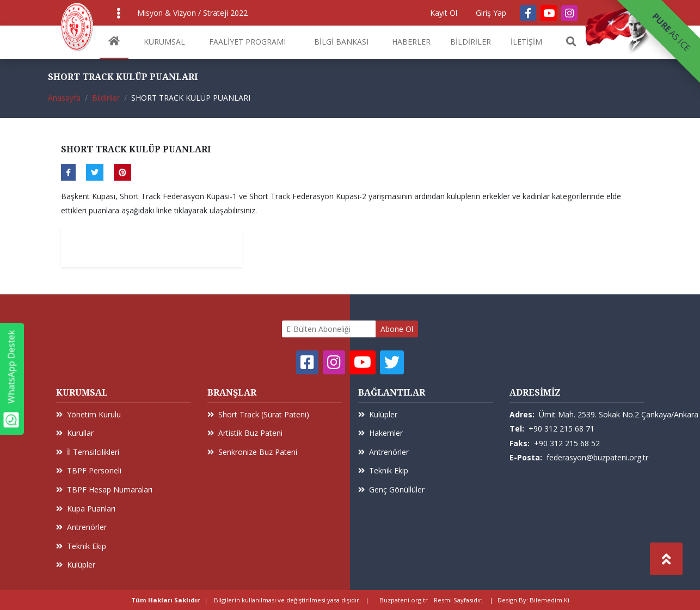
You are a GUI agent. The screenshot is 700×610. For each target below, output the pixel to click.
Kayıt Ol (444, 13)
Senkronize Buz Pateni (252, 452)
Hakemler (380, 433)
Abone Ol (397, 329)
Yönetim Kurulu (88, 414)
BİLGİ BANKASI (341, 42)
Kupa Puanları (86, 509)
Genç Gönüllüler (391, 489)
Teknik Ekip (81, 546)
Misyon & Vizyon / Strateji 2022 (192, 13)
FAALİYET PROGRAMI (247, 42)
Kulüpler (76, 565)
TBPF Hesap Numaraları (104, 489)
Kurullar (75, 433)
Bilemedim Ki (549, 600)
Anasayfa (64, 98)
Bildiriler (106, 98)
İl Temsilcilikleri (88, 452)
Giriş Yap (491, 13)
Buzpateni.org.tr (404, 600)
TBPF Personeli (89, 470)
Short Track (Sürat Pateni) (258, 414)
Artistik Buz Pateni (245, 433)
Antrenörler (81, 527)
